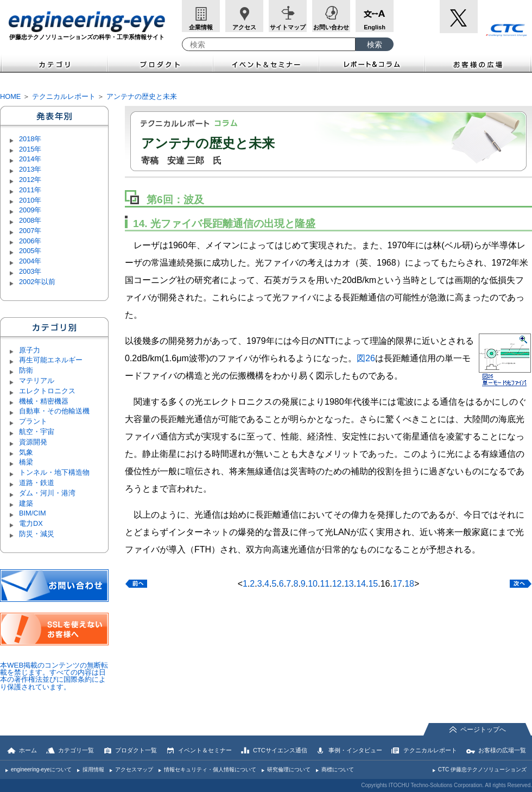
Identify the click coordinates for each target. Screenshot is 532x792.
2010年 (30, 200)
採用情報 (93, 769)
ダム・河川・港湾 (47, 493)
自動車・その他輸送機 (54, 411)
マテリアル (37, 381)
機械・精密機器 (44, 401)
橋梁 (26, 462)
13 (349, 584)
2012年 (30, 180)
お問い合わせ (331, 27)
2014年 (30, 159)
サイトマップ (288, 27)
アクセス (244, 27)
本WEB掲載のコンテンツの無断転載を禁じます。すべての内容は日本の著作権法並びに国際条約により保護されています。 (54, 676)
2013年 (30, 169)
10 (313, 584)
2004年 (30, 261)
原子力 (30, 350)
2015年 (30, 149)
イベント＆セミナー (266, 63)
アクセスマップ (134, 769)
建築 (26, 503)
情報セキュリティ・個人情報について (210, 769)
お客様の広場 (479, 63)
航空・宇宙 (37, 432)
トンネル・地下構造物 (54, 472)
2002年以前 (37, 282)
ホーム (28, 750)
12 (337, 584)
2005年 (30, 251)
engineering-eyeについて (41, 769)
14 (361, 584)
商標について (338, 769)
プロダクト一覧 (136, 750)
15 (373, 584)
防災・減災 (37, 534)
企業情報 (201, 27)
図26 (366, 358)
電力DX (31, 523)
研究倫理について (289, 769)
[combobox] (269, 44)
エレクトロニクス (47, 391)
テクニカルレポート (64, 96)
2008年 (30, 220)
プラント (33, 421)
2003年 (30, 271)
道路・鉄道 (37, 483)
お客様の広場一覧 (502, 750)
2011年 (30, 190)
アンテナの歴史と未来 (142, 96)
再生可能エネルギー (51, 360)
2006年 (30, 241)
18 (409, 584)
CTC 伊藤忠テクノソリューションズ (482, 769)
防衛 (26, 370)
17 (397, 584)
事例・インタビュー (355, 750)
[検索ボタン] (375, 44)
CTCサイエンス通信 (280, 750)
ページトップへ (483, 730)
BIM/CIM (33, 513)
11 (325, 584)
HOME (10, 96)
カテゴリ (54, 63)
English (375, 27)
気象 (26, 452)
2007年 (30, 231)
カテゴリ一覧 (76, 750)
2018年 (30, 139)
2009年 (30, 210)
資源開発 (33, 442)
